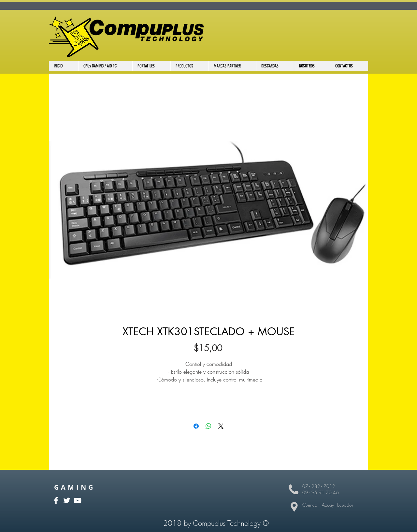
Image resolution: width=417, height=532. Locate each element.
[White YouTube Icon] (78, 500)
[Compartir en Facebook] (196, 426)
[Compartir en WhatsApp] (208, 426)
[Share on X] (221, 426)
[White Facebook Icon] (56, 500)
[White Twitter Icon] (67, 500)
